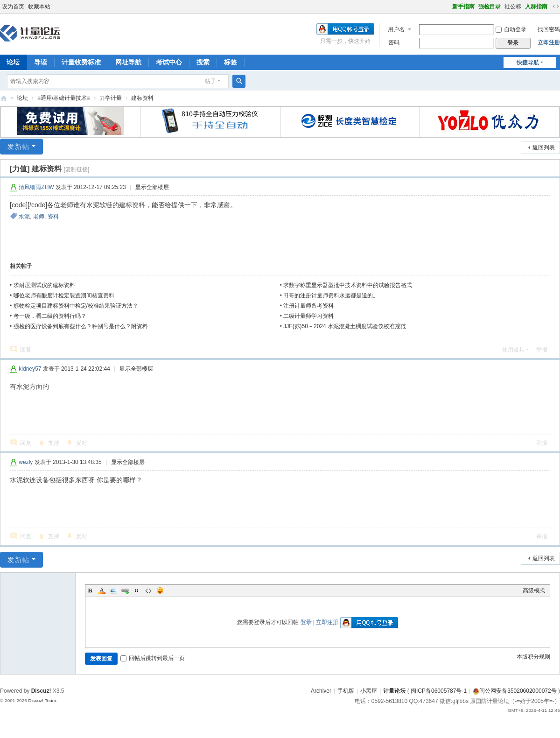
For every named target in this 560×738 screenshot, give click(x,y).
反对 (82, 443)
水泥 (24, 217)
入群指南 (536, 7)
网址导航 (128, 62)
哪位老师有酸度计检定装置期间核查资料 (64, 295)
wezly (26, 462)
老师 (39, 217)
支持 (54, 443)
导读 (41, 62)
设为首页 (13, 7)
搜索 (203, 62)
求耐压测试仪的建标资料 (44, 285)
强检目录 (490, 7)
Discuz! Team (42, 700)
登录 (306, 622)
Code (148, 590)
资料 (53, 217)
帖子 (210, 81)
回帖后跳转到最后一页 (153, 658)
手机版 (346, 691)
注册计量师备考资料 (308, 306)
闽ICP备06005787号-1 (439, 691)
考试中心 (169, 62)
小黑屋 (369, 691)
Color (102, 590)
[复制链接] (77, 169)
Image (113, 590)
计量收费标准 (81, 62)
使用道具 (513, 350)
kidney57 (30, 369)
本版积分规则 (533, 657)
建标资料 (142, 98)
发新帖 (19, 147)
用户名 (396, 29)
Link (125, 590)
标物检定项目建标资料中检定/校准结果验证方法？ (76, 306)
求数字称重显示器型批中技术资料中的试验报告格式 (348, 285)
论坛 (22, 98)
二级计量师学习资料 (308, 316)
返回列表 (544, 148)
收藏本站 (39, 7)
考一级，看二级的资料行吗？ (50, 316)
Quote (137, 590)
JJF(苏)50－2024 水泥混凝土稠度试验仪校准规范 (345, 326)
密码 (394, 42)
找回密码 (549, 29)
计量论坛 (4, 98)
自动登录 (511, 29)
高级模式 (534, 590)
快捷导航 (528, 63)
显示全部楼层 (152, 187)
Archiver (321, 691)
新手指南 (463, 7)
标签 (231, 62)
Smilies (160, 590)
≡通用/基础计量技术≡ (64, 98)
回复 (26, 350)
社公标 (513, 7)
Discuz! (41, 691)
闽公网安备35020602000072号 (514, 691)
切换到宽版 (556, 7)
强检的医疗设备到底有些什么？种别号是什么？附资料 (81, 326)
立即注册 (549, 42)
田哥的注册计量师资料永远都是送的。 (331, 295)
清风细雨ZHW (36, 187)
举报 (542, 350)
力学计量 (111, 98)
